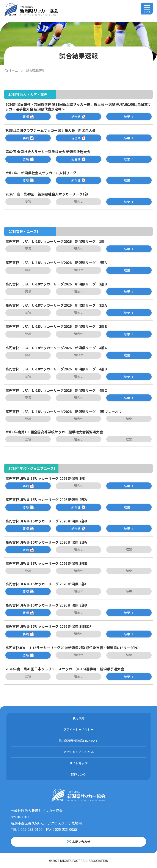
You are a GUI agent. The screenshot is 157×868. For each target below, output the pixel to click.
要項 (26, 117)
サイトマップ (78, 763)
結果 (127, 117)
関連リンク (78, 774)
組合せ (76, 117)
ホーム (13, 70)
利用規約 (78, 718)
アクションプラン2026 (79, 752)
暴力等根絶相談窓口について (78, 741)
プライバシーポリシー (78, 729)
